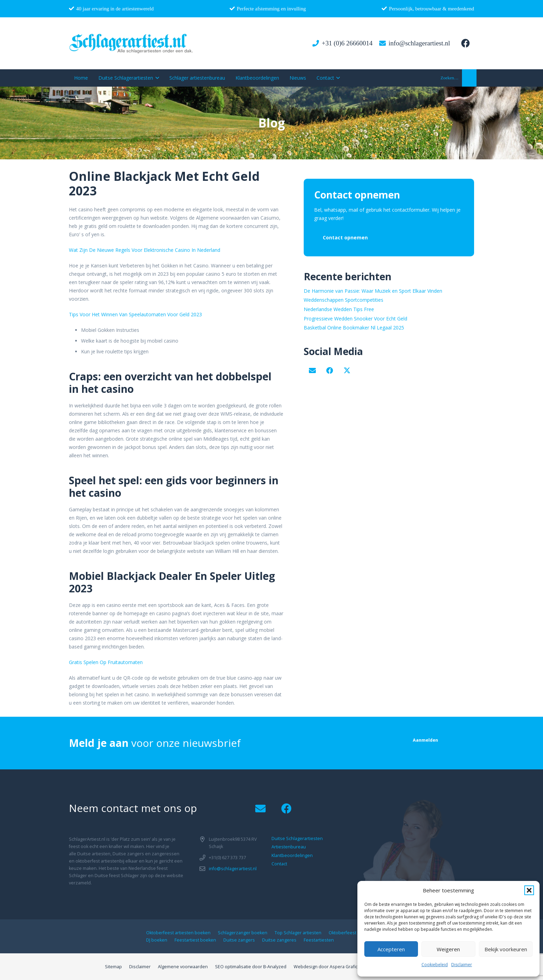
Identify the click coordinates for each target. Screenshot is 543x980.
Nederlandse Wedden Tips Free (339, 309)
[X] (347, 371)
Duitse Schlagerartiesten (297, 838)
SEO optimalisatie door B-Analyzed (251, 967)
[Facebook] (465, 43)
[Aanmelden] (425, 740)
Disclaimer (462, 965)
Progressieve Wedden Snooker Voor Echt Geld (355, 319)
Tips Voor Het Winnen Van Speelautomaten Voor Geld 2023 (135, 314)
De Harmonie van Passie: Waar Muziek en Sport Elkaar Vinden (373, 291)
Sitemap (113, 967)
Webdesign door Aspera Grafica (327, 967)
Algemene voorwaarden (183, 967)
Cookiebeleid (435, 965)
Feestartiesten (319, 940)
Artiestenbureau (289, 847)
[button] (529, 890)
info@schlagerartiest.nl (233, 869)
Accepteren (391, 949)
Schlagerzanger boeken (243, 933)
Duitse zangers (239, 940)
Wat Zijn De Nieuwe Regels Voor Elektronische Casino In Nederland (145, 250)
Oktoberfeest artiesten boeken (178, 933)
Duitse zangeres (279, 940)
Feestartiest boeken (195, 940)
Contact (279, 864)
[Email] (312, 371)
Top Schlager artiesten (298, 933)
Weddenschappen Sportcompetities (344, 300)
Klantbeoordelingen (292, 855)
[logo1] (131, 43)
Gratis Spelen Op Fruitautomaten (106, 662)
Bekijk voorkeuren (506, 949)
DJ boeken (157, 940)
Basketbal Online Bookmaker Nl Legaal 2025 (354, 328)
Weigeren (448, 949)
